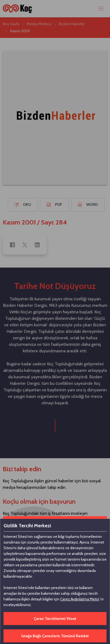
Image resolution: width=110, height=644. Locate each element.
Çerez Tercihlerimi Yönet (55, 619)
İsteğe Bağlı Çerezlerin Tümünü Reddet (55, 636)
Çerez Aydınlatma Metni (80, 599)
